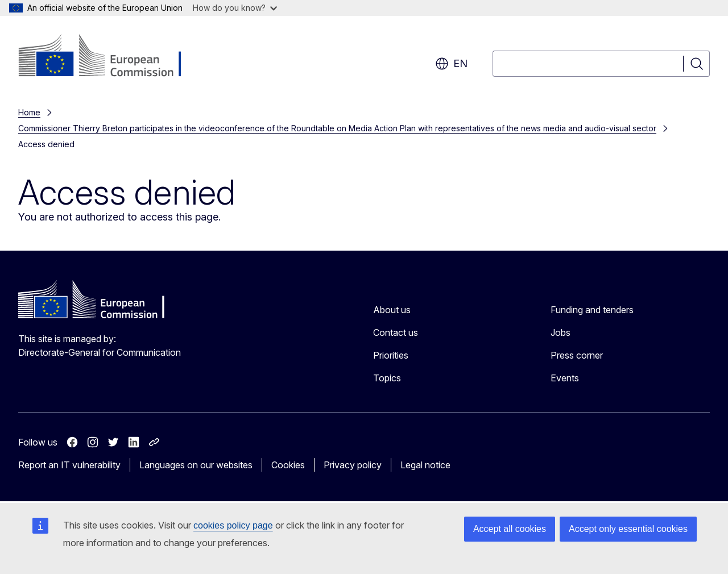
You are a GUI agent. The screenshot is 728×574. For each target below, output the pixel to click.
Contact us (396, 332)
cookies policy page (233, 525)
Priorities (391, 355)
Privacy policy (353, 465)
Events (565, 378)
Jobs (561, 332)
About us (392, 310)
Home (29, 112)
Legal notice (425, 465)
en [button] (451, 64)
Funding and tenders (592, 310)
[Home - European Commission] (110, 57)
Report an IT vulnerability (69, 465)
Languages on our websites (196, 465)
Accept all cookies (510, 529)
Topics (387, 378)
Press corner (577, 355)
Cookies (288, 465)
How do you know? (235, 8)
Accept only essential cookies (628, 529)
